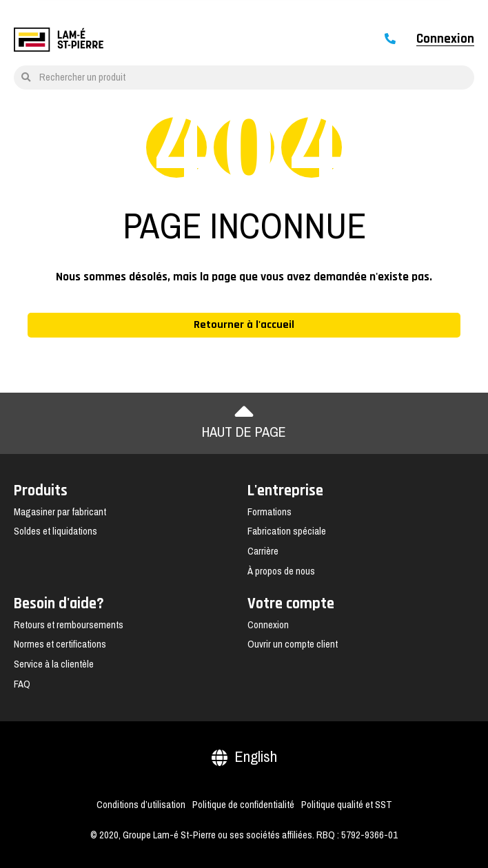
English (244, 757)
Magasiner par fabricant (60, 512)
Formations (270, 512)
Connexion (445, 39)
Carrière (263, 551)
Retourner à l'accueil (244, 325)
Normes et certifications (60, 644)
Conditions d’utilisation (141, 805)
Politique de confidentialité (243, 805)
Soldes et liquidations (55, 531)
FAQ (22, 684)
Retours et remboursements (69, 625)
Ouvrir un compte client (293, 644)
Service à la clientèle (54, 664)
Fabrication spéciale (287, 531)
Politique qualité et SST (347, 805)
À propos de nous (281, 571)
